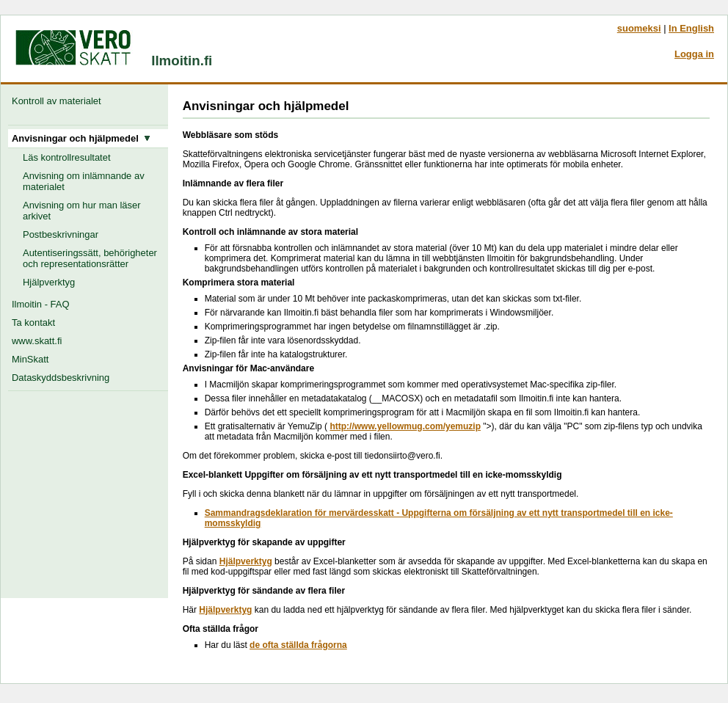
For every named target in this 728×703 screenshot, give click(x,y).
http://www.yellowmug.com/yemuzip (405, 426)
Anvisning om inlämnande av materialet (84, 181)
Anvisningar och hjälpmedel (81, 138)
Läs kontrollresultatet (67, 157)
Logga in (694, 54)
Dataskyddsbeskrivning (61, 378)
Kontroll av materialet (59, 101)
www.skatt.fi (37, 341)
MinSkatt (30, 359)
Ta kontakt (33, 323)
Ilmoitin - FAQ (40, 304)
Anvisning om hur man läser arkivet (82, 211)
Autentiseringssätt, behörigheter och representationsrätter (90, 258)
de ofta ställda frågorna (298, 645)
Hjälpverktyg (49, 282)
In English (691, 28)
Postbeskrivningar (61, 234)
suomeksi (639, 28)
